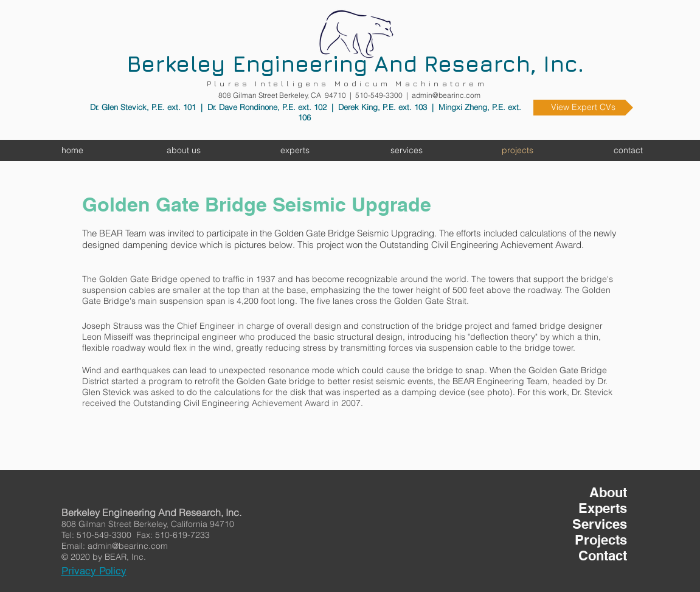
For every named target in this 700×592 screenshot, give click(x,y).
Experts (603, 508)
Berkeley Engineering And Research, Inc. (355, 64)
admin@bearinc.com (446, 95)
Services (600, 524)
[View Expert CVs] (583, 108)
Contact (603, 556)
